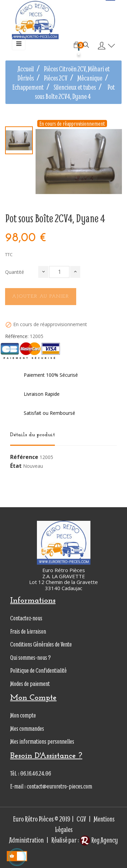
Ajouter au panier (41, 296)
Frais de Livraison (28, 631)
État (16, 466)
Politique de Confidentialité (38, 670)
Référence (24, 457)
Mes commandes (27, 729)
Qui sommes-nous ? (30, 658)
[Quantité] (59, 272)
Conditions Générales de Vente (41, 644)
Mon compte (23, 715)
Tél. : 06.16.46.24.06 (31, 773)
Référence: (17, 336)
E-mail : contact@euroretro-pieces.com (51, 786)
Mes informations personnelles (42, 741)
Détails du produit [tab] (33, 435)
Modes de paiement (30, 684)
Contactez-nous (26, 618)
